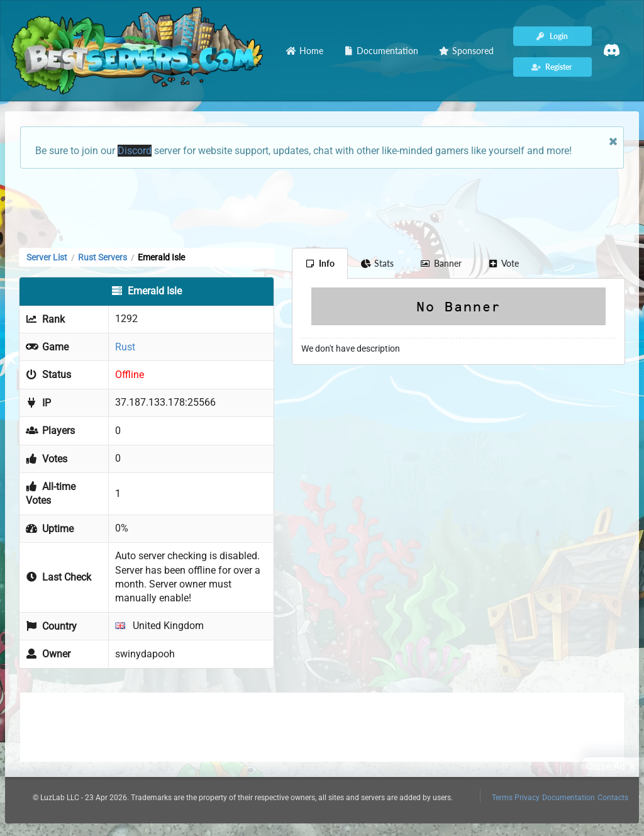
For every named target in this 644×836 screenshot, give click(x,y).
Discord (135, 151)
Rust (125, 347)
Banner (441, 263)
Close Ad (613, 767)
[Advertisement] (322, 207)
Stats (378, 263)
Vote (504, 263)
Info (320, 263)
